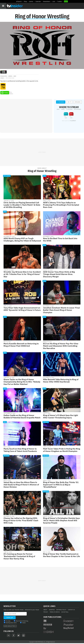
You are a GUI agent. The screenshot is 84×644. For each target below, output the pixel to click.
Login (66, 1)
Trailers (60, 1)
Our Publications (52, 618)
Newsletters (47, 1)
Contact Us (71, 610)
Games (31, 1)
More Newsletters (10, 627)
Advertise (52, 610)
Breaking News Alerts (11, 623)
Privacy (46, 613)
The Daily (8, 622)
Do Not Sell (65, 613)
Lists (54, 1)
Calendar (38, 1)
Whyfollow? (11, 93)
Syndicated (4, 77)
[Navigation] (3, 6)
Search (20, 1)
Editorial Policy (61, 610)
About (45, 610)
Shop (25, 1)
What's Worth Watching (22, 622)
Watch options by (69, 121)
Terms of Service (55, 613)
